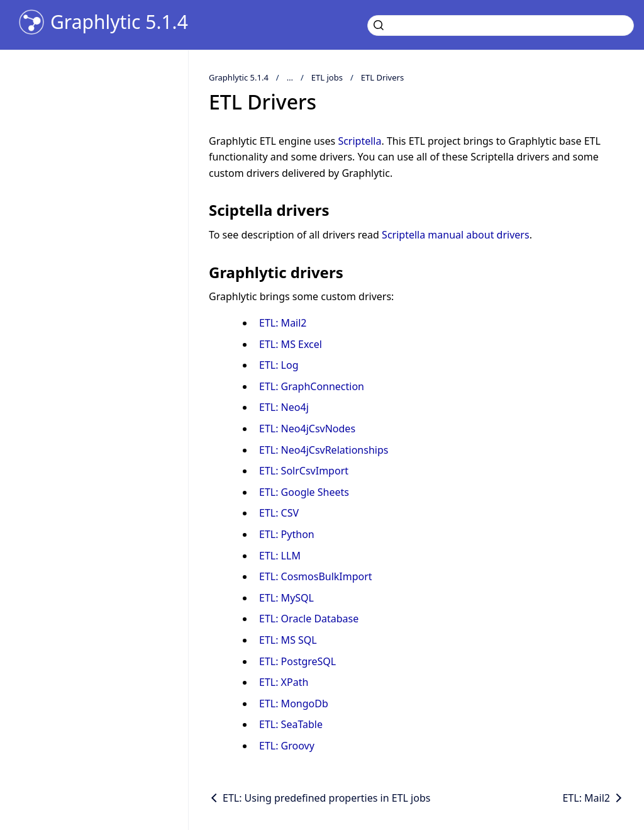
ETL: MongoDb (294, 704)
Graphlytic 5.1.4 (119, 22)
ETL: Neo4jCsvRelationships (324, 450)
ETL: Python (287, 534)
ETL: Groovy (287, 746)
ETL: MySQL (286, 598)
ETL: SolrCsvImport (304, 471)
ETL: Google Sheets (304, 492)
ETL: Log (279, 365)
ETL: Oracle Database (309, 619)
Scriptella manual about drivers (456, 235)
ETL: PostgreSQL (297, 661)
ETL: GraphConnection (312, 386)
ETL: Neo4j (284, 407)
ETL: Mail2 (283, 323)
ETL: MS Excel (291, 344)
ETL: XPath (284, 682)
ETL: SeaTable (291, 724)
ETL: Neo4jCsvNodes (307, 429)
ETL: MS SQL (288, 640)
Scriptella (359, 141)
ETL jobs (327, 77)
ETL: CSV (279, 513)
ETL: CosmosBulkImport (316, 576)
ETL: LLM (280, 556)
